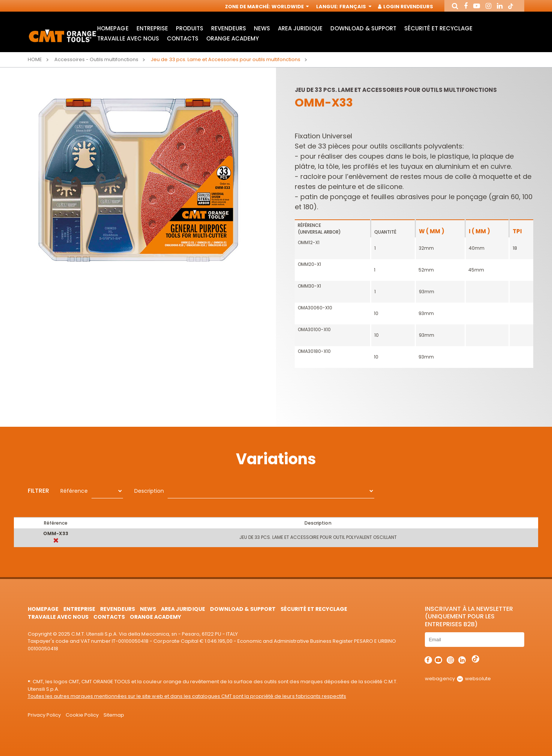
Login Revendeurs (406, 7)
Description (149, 491)
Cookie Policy (82, 715)
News (262, 28)
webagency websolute (458, 679)
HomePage (113, 28)
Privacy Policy (44, 715)
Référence (74, 491)
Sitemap (114, 715)
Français (355, 7)
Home (35, 59)
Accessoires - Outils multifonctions (97, 59)
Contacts (183, 38)
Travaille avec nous (128, 38)
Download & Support (363, 28)
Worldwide (289, 7)
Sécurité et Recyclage (438, 28)
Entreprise (152, 28)
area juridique (300, 28)
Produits (190, 28)
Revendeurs (229, 28)
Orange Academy (232, 38)
